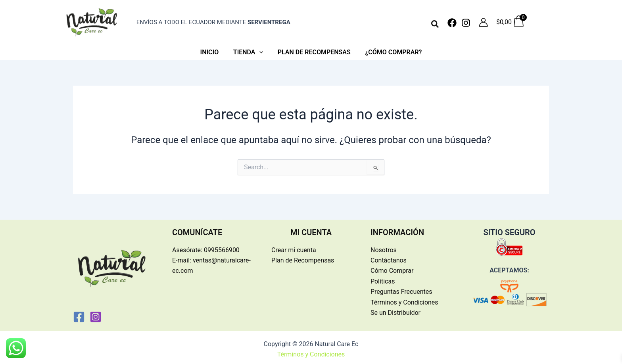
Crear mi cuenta (294, 246)
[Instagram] (466, 23)
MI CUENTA (311, 229)
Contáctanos (389, 257)
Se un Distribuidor (395, 309)
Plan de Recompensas (303, 257)
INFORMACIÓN (397, 229)
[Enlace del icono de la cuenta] (483, 22)
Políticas (383, 278)
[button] (435, 24)
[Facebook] (452, 23)
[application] (260, 51)
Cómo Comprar (392, 267)
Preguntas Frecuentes (401, 288)
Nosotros (384, 246)
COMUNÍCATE (197, 229)
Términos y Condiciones (404, 299)
